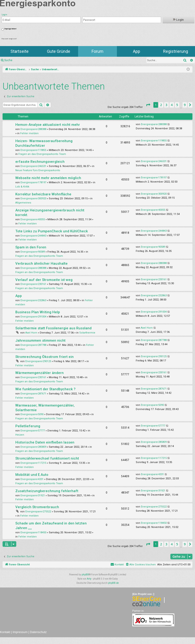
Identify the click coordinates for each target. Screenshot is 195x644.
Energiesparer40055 (33, 219)
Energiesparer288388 (33, 129)
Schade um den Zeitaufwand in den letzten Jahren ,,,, (51, 526)
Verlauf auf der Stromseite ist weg (44, 280)
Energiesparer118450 (33, 532)
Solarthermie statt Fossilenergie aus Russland (53, 328)
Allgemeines (23, 203)
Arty (89, 579)
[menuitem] (140, 565)
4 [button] (172, 105)
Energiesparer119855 (33, 150)
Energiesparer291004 (33, 317)
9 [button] (185, 105)
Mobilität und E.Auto (32, 475)
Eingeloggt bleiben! (10, 29)
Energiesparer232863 (33, 300)
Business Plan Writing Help (38, 312)
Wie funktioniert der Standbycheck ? (45, 389)
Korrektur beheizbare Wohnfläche (43, 194)
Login (178, 20)
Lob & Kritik (22, 187)
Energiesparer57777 (33, 431)
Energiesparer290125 (38, 361)
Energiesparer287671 (33, 394)
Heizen (20, 435)
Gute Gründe (59, 51)
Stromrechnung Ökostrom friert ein (45, 357)
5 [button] (177, 105)
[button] (148, 105)
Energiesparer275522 (38, 512)
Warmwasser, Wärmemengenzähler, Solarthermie (45, 408)
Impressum (20, 632)
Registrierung (176, 51)
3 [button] (166, 105)
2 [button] (161, 105)
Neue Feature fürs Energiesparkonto (38, 170)
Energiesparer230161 (33, 284)
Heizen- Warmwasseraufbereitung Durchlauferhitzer (44, 143)
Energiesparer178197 (33, 182)
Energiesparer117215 (33, 463)
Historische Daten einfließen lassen (45, 442)
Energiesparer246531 (33, 166)
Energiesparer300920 (33, 199)
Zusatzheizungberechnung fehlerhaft (47, 491)
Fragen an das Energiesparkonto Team (42, 154)
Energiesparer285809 (33, 447)
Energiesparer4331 (32, 479)
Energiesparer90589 (33, 252)
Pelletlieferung (28, 426)
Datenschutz (38, 632)
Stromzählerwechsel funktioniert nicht (47, 458)
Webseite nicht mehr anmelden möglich (48, 178)
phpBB (85, 575)
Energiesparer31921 (33, 496)
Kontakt (5, 632)
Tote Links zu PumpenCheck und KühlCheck (52, 231)
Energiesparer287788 (33, 345)
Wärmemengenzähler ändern (40, 373)
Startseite (20, 51)
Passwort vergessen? (9, 39)
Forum (97, 51)
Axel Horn (31, 333)
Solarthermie (87, 333)
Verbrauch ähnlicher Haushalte (41, 264)
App (137, 51)
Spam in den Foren (31, 247)
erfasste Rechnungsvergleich (40, 162)
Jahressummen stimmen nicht (40, 340)
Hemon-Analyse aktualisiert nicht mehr (48, 125)
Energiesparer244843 (33, 236)
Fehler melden (29, 133)
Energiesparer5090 (32, 414)
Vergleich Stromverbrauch (37, 507)
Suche (8, 60)
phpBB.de (113, 583)
